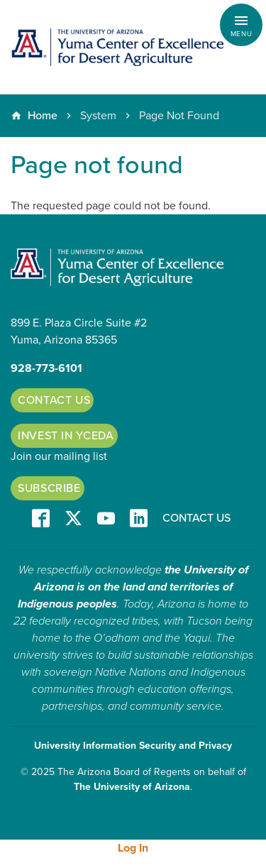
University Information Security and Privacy (133, 746)
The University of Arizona (132, 787)
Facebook (41, 519)
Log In (133, 848)
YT (106, 519)
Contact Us (54, 400)
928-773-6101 (46, 368)
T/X (73, 519)
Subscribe (49, 488)
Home (43, 116)
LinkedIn (139, 519)
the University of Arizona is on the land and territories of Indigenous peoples (133, 587)
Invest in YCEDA (66, 436)
